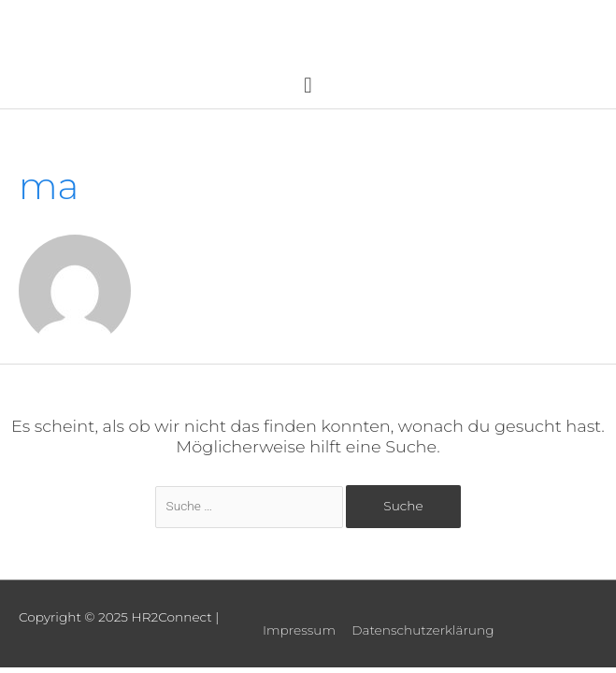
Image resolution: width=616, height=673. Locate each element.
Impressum (299, 630)
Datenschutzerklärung (423, 630)
